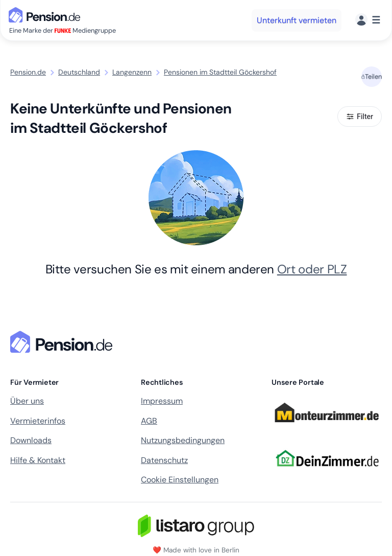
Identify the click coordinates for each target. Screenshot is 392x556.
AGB (149, 421)
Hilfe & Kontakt (38, 460)
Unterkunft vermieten (297, 20)
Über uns (27, 401)
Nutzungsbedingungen (183, 440)
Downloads (31, 440)
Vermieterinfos (38, 421)
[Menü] (368, 20)
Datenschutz (164, 460)
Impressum (162, 401)
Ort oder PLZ (312, 269)
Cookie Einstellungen (180, 480)
